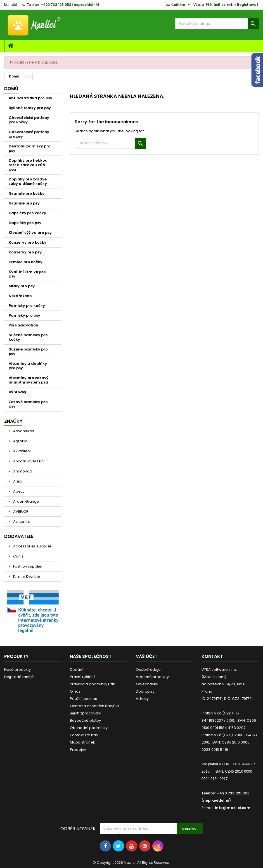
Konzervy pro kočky (28, 242)
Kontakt (11, 5)
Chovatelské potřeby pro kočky (29, 120)
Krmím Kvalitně (26, 576)
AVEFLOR (20, 511)
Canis (18, 556)
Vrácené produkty (152, 677)
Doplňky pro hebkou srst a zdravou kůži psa (28, 165)
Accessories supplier (32, 546)
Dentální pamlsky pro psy (30, 148)
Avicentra (21, 522)
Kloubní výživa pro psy (30, 233)
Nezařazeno (20, 296)
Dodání (77, 670)
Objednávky (147, 684)
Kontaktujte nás (84, 735)
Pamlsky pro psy (24, 315)
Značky (13, 421)
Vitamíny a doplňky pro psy (28, 366)
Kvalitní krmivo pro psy (27, 274)
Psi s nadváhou (23, 325)
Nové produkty (17, 670)
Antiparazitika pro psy (30, 98)
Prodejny (78, 750)
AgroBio (20, 441)
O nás (75, 691)
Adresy (142, 699)
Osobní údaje (148, 670)
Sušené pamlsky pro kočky (28, 337)
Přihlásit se (216, 5)
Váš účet (147, 656)
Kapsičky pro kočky (27, 213)
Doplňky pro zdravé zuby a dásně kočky (28, 181)
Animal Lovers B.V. (29, 461)
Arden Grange (26, 501)
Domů (11, 89)
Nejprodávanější (19, 677)
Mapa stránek (82, 742)
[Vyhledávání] (217, 24)
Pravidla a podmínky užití (93, 684)
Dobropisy (145, 691)
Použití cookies (83, 699)
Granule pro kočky (27, 193)
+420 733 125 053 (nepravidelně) (70, 5)
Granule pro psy (24, 203)
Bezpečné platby (85, 720)
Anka (17, 481)
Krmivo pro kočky (26, 262)
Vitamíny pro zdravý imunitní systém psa (29, 380)
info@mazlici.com (233, 808)
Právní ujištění (82, 677)
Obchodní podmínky (89, 728)
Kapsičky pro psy (25, 223)
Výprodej (17, 392)
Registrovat (248, 5)
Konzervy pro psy (25, 252)
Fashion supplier (28, 566)
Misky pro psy (22, 286)
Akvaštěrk (22, 451)
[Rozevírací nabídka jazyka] (178, 5)
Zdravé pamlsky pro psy (28, 404)
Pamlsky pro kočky (27, 306)
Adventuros (23, 431)
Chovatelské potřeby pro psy (29, 134)
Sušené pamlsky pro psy (28, 351)
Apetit (18, 491)
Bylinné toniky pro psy (30, 108)
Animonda (22, 471)
